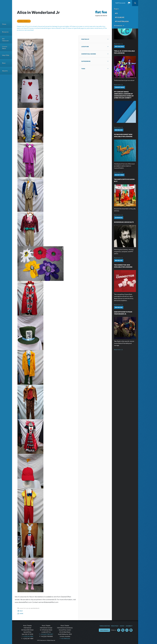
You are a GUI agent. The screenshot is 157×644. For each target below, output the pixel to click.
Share (21, 614)
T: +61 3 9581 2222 (65, 639)
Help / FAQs (6, 55)
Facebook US (119, 630)
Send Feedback (104, 630)
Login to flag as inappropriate (29, 608)
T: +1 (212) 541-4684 (27, 636)
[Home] (6, 10)
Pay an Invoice (118, 26)
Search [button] (135, 3)
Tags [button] (83, 69)
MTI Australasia (122, 21)
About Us (5, 71)
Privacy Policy (115, 626)
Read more (119, 44)
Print (21, 611)
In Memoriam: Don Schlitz (124, 222)
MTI (116, 13)
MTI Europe (120, 17)
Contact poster (23, 21)
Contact (122, 626)
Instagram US (131, 630)
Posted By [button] (85, 39)
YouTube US (127, 630)
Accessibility (129, 626)
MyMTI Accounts (120, 3)
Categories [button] (86, 61)
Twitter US (123, 630)
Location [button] (85, 47)
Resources (5, 32)
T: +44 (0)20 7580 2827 (46, 634)
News (4, 63)
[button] (129, 3)
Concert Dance (5, 48)
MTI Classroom (5, 40)
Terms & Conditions (105, 626)
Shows (4, 24)
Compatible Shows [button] (89, 54)
